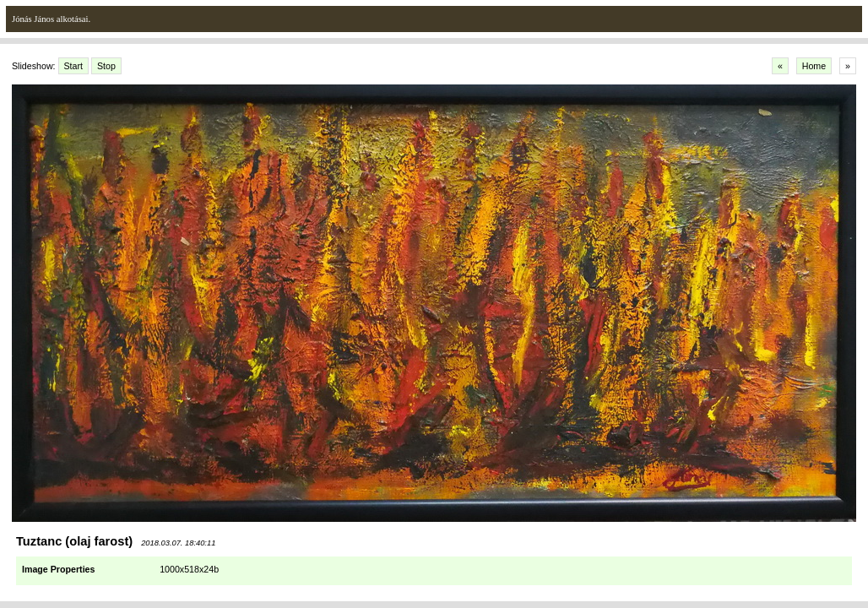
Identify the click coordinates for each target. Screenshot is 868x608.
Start (74, 66)
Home (814, 66)
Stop (106, 66)
